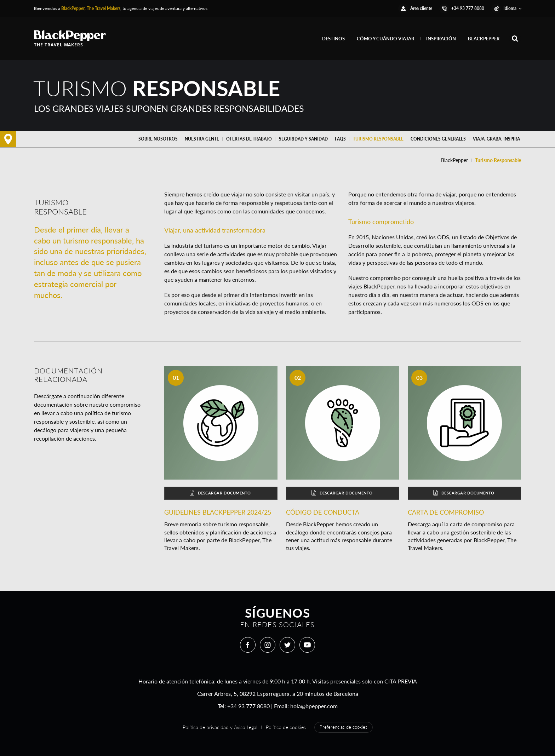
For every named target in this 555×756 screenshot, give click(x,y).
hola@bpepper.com (314, 706)
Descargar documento (220, 493)
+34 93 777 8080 (248, 706)
